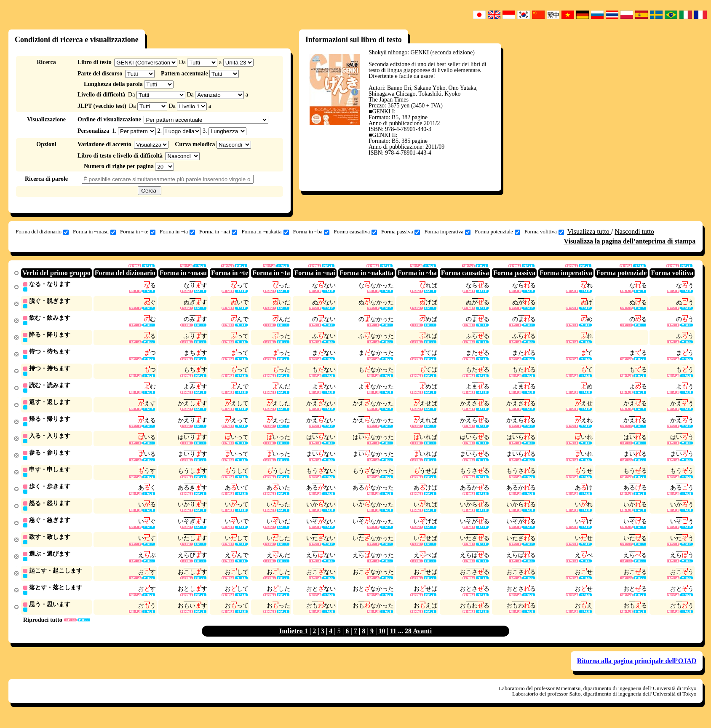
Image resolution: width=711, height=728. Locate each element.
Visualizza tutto (589, 232)
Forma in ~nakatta (265, 232)
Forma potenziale (497, 232)
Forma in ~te (138, 232)
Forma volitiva (544, 232)
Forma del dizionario (42, 232)
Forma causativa (355, 232)
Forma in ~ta (177, 232)
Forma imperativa (447, 232)
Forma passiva (401, 232)
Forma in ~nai (218, 232)
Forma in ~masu (94, 232)
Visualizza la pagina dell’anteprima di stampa (629, 241)
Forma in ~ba (311, 232)
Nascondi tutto (634, 232)
